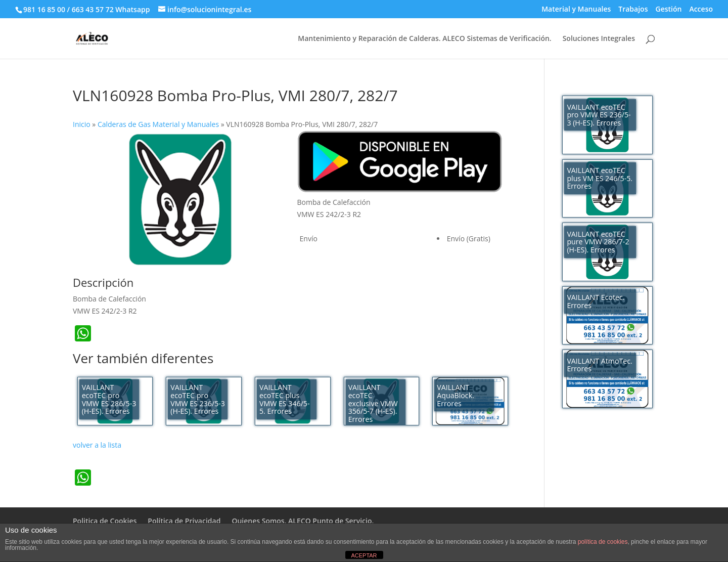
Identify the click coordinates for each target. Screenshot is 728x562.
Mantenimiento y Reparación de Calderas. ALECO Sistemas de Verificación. (424, 39)
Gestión (668, 10)
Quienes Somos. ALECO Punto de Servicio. (303, 521)
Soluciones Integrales (599, 39)
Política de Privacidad (184, 521)
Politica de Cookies (105, 521)
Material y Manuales (576, 10)
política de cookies (603, 542)
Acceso (701, 10)
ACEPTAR (364, 555)
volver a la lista (97, 445)
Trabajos (633, 10)
